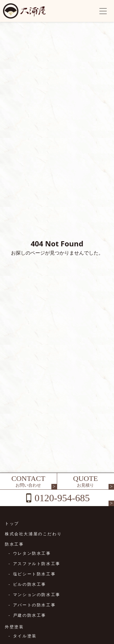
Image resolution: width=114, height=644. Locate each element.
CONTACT (28, 481)
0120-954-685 (62, 498)
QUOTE (86, 481)
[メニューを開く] (103, 11)
